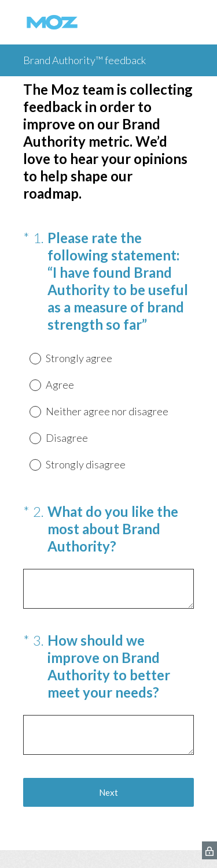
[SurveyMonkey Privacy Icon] (209, 850)
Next (108, 792)
